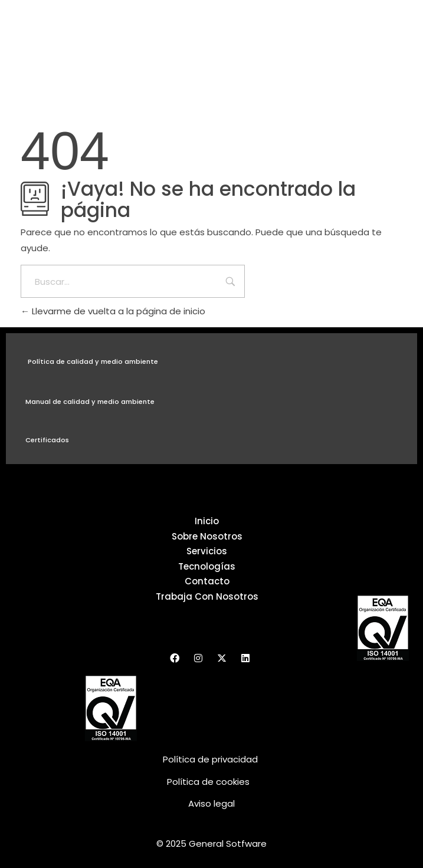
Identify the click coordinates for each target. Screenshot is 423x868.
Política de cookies (208, 782)
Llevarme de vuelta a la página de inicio (113, 311)
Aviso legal (212, 803)
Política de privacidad (212, 759)
